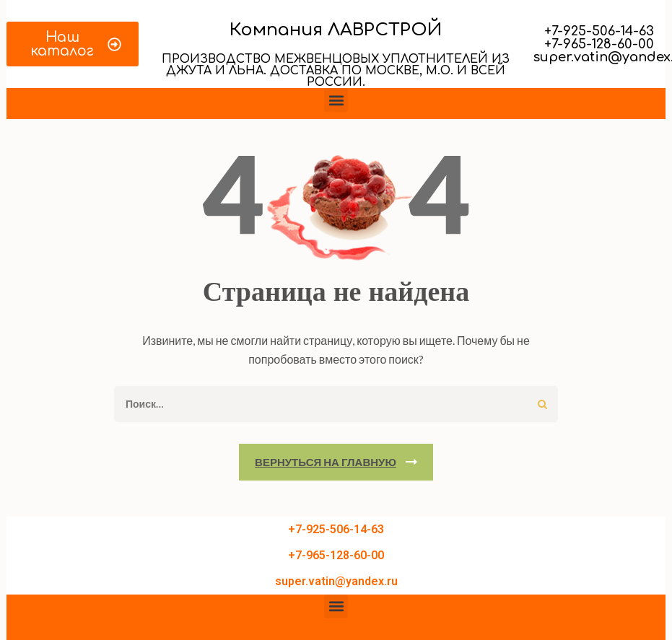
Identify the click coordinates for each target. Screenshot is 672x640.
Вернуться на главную (326, 462)
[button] (336, 100)
